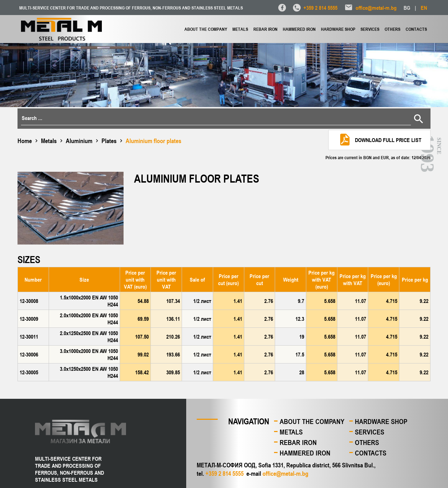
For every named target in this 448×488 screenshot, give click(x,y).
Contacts (416, 29)
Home (25, 141)
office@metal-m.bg (376, 8)
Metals (240, 29)
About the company (206, 29)
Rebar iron (265, 29)
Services (370, 29)
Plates (109, 141)
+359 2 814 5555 (320, 8)
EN (424, 8)
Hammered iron (299, 29)
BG (407, 8)
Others (393, 29)
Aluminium (79, 141)
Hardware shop (338, 29)
